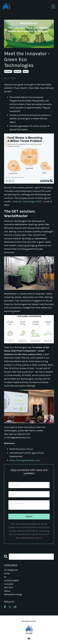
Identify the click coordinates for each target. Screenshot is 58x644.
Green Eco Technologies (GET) (27, 201)
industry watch (11, 580)
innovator (8, 71)
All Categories (11, 570)
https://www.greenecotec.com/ (25, 460)
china (7, 573)
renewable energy (13, 594)
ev (5, 577)
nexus (26, 71)
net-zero (17, 71)
